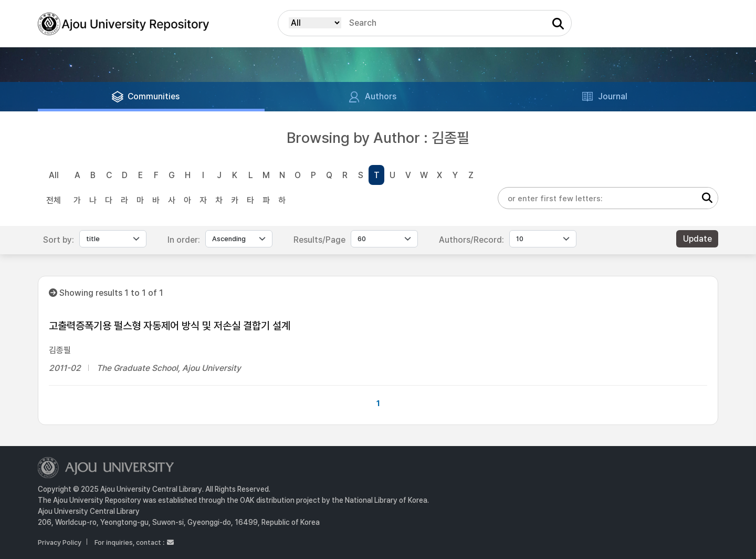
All (54, 175)
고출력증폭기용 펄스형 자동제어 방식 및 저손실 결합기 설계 (170, 326)
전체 (54, 200)
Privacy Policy (60, 542)
